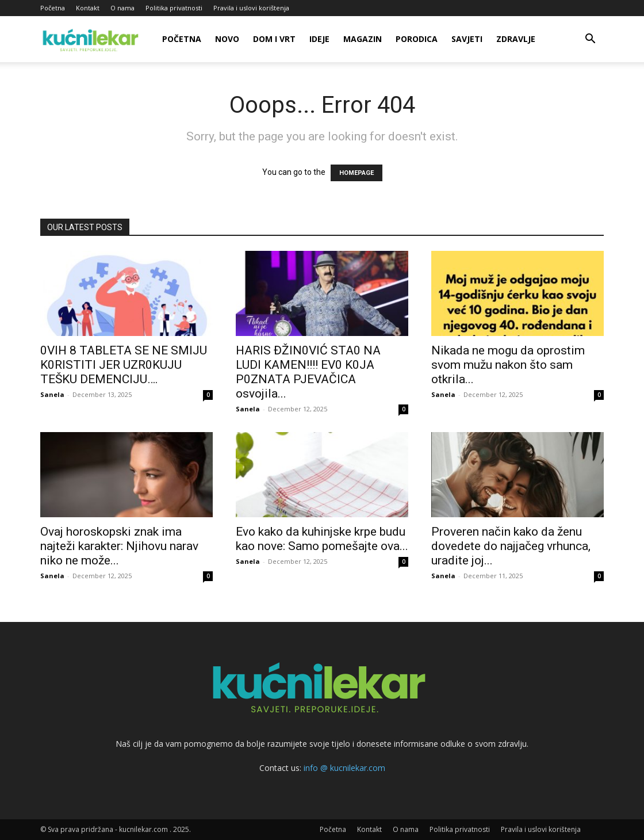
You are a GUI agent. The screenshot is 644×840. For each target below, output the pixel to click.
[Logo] (92, 39)
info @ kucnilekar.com (344, 768)
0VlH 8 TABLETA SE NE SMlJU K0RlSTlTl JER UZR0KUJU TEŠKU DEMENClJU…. (124, 365)
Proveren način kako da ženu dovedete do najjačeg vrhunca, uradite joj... (511, 546)
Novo (227, 39)
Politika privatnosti (174, 8)
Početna (53, 8)
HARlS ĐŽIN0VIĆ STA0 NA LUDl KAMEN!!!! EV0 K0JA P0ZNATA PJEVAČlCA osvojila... (308, 372)
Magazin (363, 39)
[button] (590, 40)
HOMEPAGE (356, 173)
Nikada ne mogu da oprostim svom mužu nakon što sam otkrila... (508, 365)
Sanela (52, 394)
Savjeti (467, 39)
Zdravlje (516, 39)
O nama (122, 8)
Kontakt (88, 8)
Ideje (319, 39)
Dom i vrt (274, 39)
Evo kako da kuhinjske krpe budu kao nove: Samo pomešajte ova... (322, 539)
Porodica (417, 39)
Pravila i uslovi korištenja (251, 8)
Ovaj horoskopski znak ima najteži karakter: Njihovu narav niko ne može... (119, 546)
